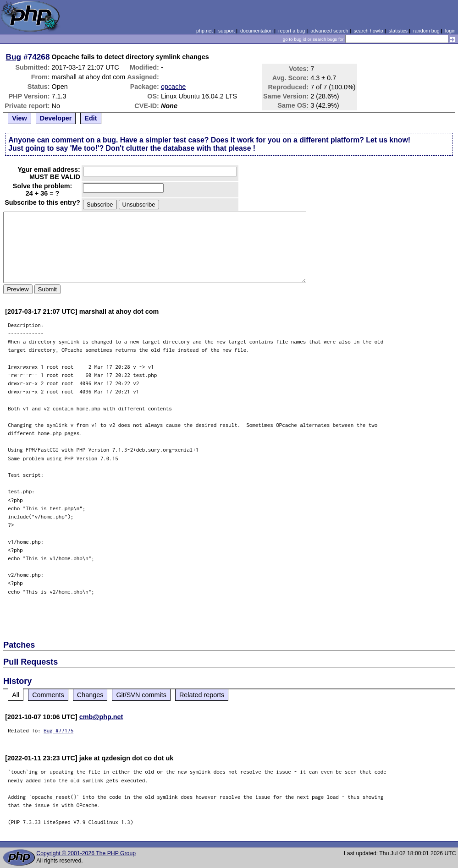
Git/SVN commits (141, 695)
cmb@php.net (101, 717)
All (16, 695)
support (226, 31)
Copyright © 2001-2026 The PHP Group (86, 853)
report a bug (292, 31)
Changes (90, 695)
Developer (56, 118)
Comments (48, 695)
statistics (398, 31)
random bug (426, 31)
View (19, 118)
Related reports (202, 695)
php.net (204, 31)
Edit (91, 118)
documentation (257, 31)
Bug (14, 57)
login (450, 31)
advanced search (329, 31)
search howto (368, 31)
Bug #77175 (58, 730)
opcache (173, 87)
